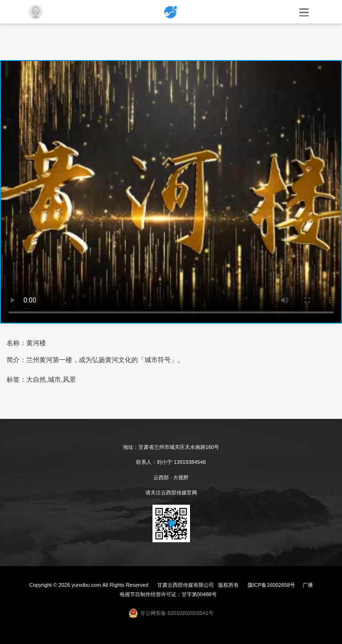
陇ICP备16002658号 (271, 585)
